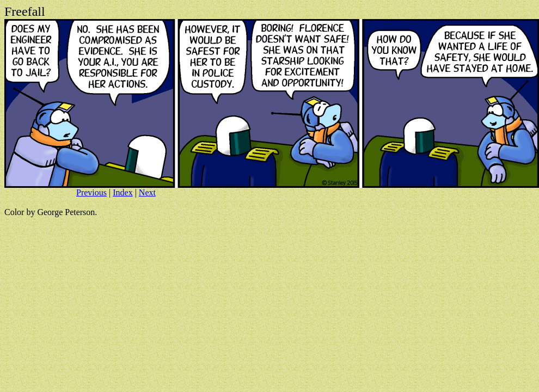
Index (122, 192)
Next (147, 192)
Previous (91, 192)
